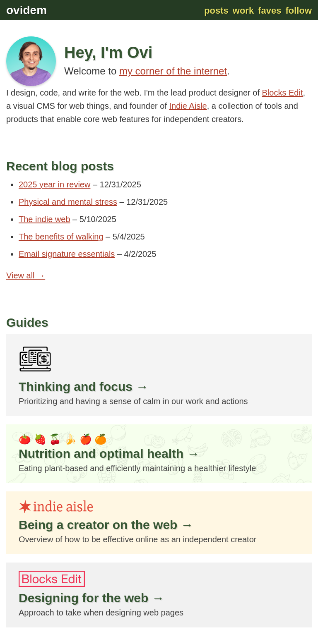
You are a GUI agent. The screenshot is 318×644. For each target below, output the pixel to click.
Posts (216, 11)
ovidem (26, 10)
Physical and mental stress (68, 202)
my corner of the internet (173, 71)
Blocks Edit (283, 93)
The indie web (45, 219)
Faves (270, 11)
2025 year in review (54, 184)
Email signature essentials (67, 254)
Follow (299, 11)
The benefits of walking (61, 237)
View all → (26, 275)
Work (243, 11)
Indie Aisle (188, 106)
